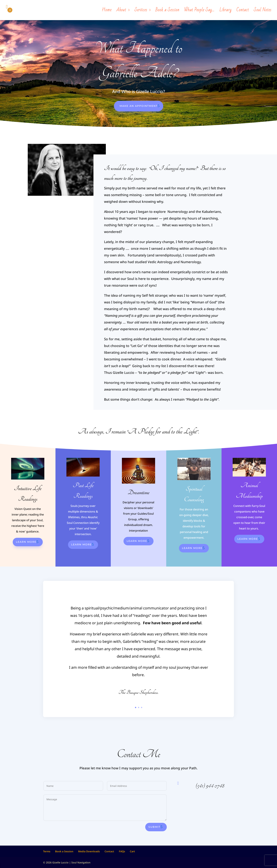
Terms (47, 851)
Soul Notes (263, 11)
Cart (132, 851)
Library (226, 11)
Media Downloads (89, 851)
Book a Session (167, 11)
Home (107, 11)
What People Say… (199, 11)
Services (141, 11)
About (121, 11)
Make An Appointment (139, 106)
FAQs (122, 851)
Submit (154, 827)
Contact (243, 11)
